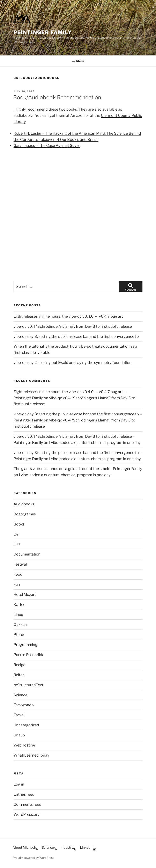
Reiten (19, 675)
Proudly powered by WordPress (33, 858)
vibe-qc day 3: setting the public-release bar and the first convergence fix (76, 336)
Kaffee (19, 605)
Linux (18, 615)
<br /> (26, 179)
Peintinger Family (43, 32)
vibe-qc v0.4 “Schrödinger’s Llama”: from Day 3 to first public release (73, 326)
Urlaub (19, 735)
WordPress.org (27, 814)
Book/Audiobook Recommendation (57, 97)
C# (16, 534)
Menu (78, 61)
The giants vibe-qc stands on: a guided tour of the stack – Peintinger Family (78, 469)
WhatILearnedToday (31, 755)
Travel (19, 715)
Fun (17, 584)
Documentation (27, 554)
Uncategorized (26, 725)
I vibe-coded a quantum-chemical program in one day (95, 443)
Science (20, 695)
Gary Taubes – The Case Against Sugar (47, 145)
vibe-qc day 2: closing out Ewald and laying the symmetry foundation (73, 363)
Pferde (19, 635)
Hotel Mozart (25, 594)
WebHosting (24, 745)
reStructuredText (28, 685)
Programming (25, 645)
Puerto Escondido (29, 655)
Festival (20, 564)
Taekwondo (24, 705)
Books (19, 524)
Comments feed (27, 804)
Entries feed (24, 794)
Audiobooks (24, 504)
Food (18, 574)
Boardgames (25, 514)
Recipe (19, 665)
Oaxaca (20, 624)
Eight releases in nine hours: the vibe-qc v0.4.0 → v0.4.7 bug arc (69, 316)
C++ (17, 544)
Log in (19, 784)
